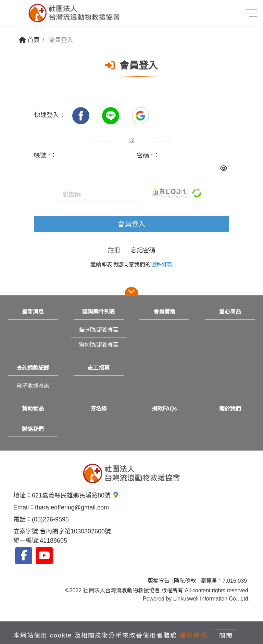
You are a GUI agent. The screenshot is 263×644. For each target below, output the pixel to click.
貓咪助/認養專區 (99, 330)
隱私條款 (162, 264)
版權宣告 (159, 581)
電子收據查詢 (33, 386)
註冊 (114, 250)
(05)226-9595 (50, 519)
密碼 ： (148, 155)
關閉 (226, 635)
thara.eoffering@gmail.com (72, 507)
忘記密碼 (143, 250)
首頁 (29, 40)
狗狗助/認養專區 (99, 345)
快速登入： (50, 115)
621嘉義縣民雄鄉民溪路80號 (76, 495)
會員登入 (131, 224)
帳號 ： (45, 155)
